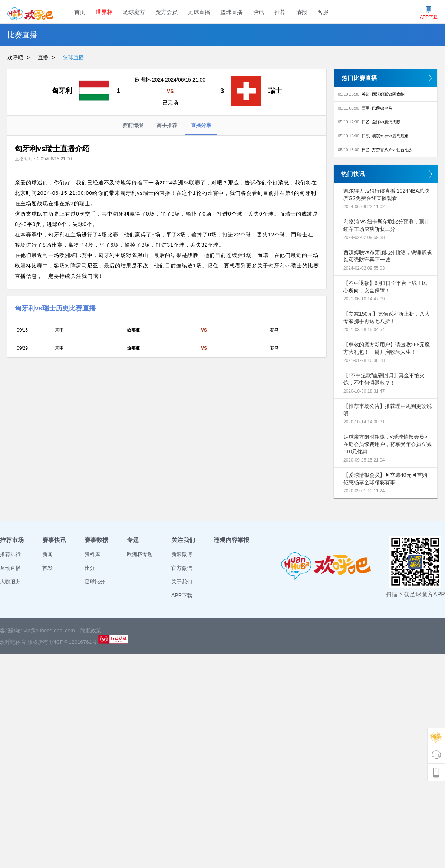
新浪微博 (182, 554)
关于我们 (182, 582)
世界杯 (104, 12)
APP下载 (182, 595)
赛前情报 (133, 125)
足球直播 (199, 12)
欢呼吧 (15, 57)
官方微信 (182, 568)
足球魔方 (134, 12)
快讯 (258, 12)
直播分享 (201, 129)
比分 (90, 568)
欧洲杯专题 (140, 554)
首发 (47, 568)
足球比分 (95, 582)
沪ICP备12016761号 (73, 642)
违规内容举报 (231, 540)
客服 (323, 12)
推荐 (280, 12)
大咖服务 (10, 582)
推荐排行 (10, 554)
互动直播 (10, 568)
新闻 (47, 554)
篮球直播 (231, 12)
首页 (80, 12)
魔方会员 (167, 12)
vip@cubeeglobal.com (49, 631)
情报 (301, 12)
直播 (43, 57)
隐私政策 (91, 631)
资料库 (92, 554)
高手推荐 (167, 125)
